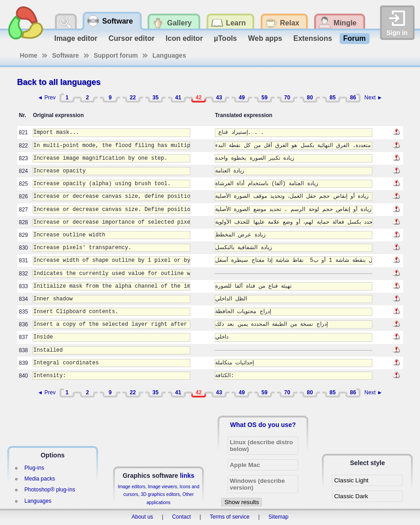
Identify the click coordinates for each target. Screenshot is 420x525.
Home (29, 55)
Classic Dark (351, 496)
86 (353, 98)
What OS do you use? (263, 425)
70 (287, 98)
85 (333, 98)
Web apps (265, 38)
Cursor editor (131, 38)
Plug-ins (34, 468)
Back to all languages (59, 82)
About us (142, 517)
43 (219, 98)
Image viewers (163, 487)
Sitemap (278, 517)
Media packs (40, 479)
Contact (181, 517)
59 (264, 98)
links (187, 476)
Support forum (116, 55)
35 (156, 98)
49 (242, 98)
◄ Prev (47, 98)
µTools (225, 38)
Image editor (76, 38)
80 (310, 98)
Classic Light (351, 480)
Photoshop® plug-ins (50, 490)
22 (133, 98)
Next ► (374, 98)
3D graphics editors (160, 494)
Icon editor (184, 38)
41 (178, 98)
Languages (169, 55)
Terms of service (230, 517)
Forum (355, 38)
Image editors (131, 487)
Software (66, 55)
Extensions (313, 38)
